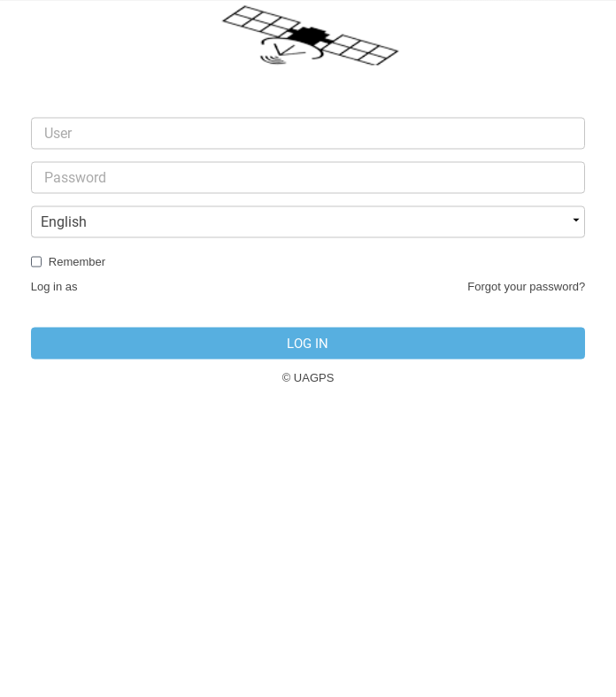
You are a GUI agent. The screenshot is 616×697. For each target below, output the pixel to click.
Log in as (54, 287)
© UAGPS (308, 378)
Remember (77, 262)
